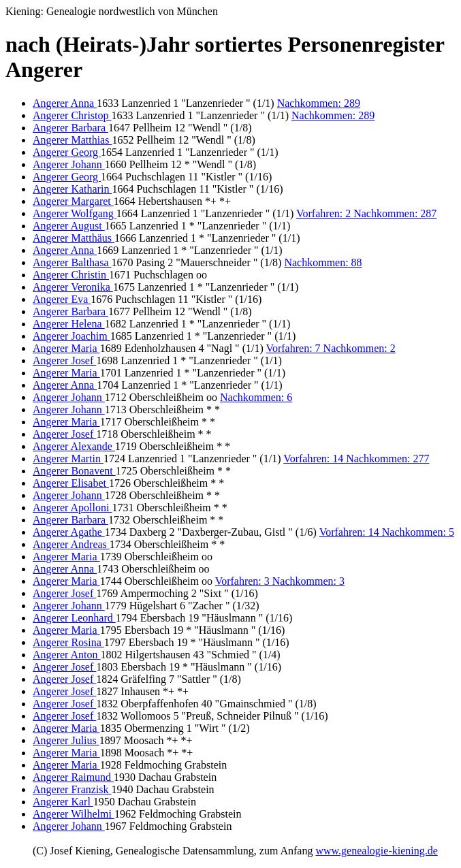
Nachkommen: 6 (256, 397)
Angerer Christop (72, 115)
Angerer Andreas (71, 544)
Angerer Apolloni (72, 508)
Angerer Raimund (73, 777)
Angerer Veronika (73, 287)
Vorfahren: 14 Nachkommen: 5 (387, 532)
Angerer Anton (67, 655)
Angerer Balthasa (72, 262)
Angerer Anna (65, 103)
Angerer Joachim (71, 336)
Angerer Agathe (69, 532)
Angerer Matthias (72, 140)
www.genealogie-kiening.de (376, 851)
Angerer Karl (63, 802)
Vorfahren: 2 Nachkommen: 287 (366, 213)
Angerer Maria (66, 348)
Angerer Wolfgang (75, 213)
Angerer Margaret (73, 201)
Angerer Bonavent (74, 471)
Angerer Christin (71, 275)
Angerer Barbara (70, 128)
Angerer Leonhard (74, 618)
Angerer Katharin (72, 189)
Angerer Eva (62, 299)
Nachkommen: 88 (323, 262)
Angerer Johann (69, 164)
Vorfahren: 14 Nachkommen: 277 (356, 459)
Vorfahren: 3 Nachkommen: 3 (280, 581)
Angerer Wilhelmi (74, 814)
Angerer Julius (66, 740)
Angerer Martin (68, 459)
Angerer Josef (64, 360)
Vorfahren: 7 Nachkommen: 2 (330, 348)
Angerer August (69, 226)
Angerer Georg (67, 152)
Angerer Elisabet (71, 483)
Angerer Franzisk (72, 789)
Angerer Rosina (68, 642)
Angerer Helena (69, 324)
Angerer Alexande (74, 446)
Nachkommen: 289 (319, 103)
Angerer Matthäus (74, 238)
